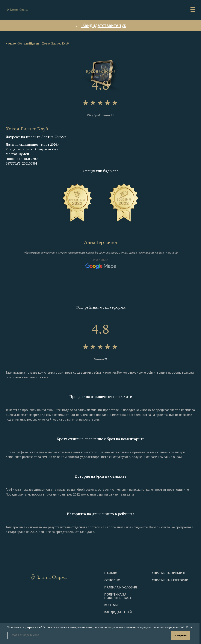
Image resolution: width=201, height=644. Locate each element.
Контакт (112, 605)
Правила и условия (121, 588)
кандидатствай (118, 612)
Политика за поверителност (118, 597)
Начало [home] (11, 44)
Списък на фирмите (169, 574)
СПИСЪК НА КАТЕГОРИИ (170, 581)
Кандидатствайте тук (101, 26)
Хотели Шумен (29, 44)
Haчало (111, 574)
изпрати (181, 635)
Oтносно (112, 581)
